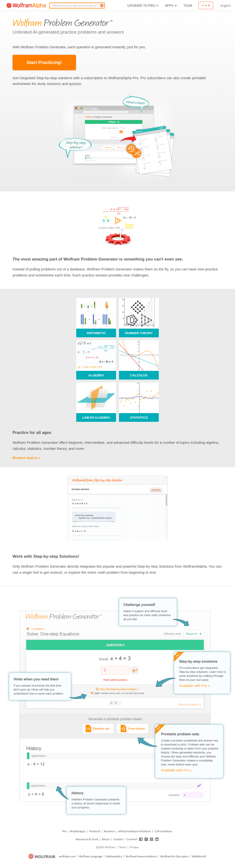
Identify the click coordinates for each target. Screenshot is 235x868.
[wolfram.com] (42, 856)
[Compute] (102, 6)
